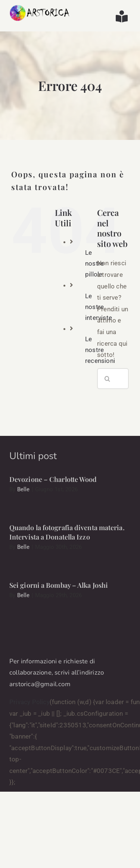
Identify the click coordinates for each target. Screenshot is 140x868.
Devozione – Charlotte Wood (53, 479)
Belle (24, 489)
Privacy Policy (29, 702)
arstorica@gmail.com (40, 684)
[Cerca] (108, 379)
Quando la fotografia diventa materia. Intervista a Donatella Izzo (67, 532)
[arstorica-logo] (40, 7)
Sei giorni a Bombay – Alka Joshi (59, 585)
